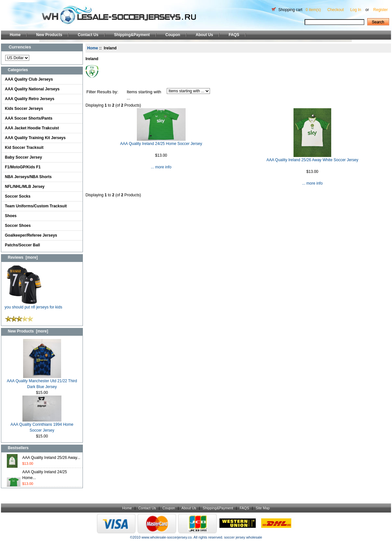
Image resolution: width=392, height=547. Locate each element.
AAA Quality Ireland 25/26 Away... (51, 458)
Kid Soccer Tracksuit (24, 148)
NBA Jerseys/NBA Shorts (28, 177)
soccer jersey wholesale (243, 537)
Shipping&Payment (132, 35)
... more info (161, 167)
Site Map (262, 508)
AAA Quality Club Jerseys (29, 79)
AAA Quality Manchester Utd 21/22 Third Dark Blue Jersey (42, 382)
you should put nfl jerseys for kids (33, 305)
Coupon (173, 35)
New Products (49, 35)
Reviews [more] (23, 257)
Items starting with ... (144, 95)
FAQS (234, 35)
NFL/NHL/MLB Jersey (25, 187)
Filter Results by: (102, 92)
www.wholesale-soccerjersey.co (166, 537)
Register (380, 10)
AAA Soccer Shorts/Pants (29, 118)
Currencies (20, 47)
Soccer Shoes (18, 226)
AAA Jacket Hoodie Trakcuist (32, 128)
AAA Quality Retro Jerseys (30, 99)
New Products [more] (28, 331)
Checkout (336, 10)
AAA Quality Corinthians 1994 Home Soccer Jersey (42, 425)
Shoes (11, 216)
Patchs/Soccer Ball (22, 245)
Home (15, 35)
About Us (204, 35)
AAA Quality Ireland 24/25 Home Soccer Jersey (161, 144)
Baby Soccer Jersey (23, 157)
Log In (356, 10)
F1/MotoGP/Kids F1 (23, 167)
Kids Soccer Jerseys (24, 109)
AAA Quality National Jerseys (32, 89)
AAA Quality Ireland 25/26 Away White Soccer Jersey (313, 160)
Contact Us (88, 35)
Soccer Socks (18, 196)
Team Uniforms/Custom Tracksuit (36, 206)
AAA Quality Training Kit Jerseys (35, 138)
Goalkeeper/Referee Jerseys (31, 235)
